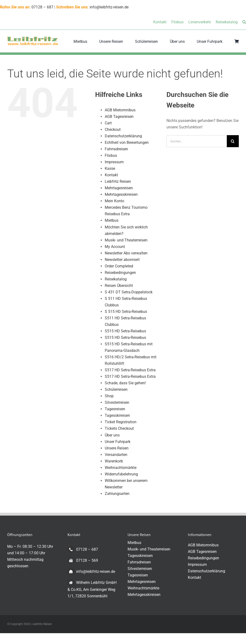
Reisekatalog (116, 279)
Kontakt (111, 175)
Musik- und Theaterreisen (126, 240)
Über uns (112, 435)
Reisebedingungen (120, 273)
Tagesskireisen (117, 415)
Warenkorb (114, 461)
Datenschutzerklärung (123, 136)
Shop (109, 396)
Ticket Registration (121, 422)
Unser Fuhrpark (118, 442)
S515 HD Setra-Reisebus (125, 331)
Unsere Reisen (117, 448)
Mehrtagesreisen (119, 188)
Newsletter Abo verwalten (126, 253)
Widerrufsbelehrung (121, 474)
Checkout (113, 129)
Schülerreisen (116, 389)
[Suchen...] (197, 141)
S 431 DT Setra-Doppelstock (129, 292)
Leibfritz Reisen (118, 181)
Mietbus (112, 220)
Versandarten (116, 455)
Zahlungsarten (117, 494)
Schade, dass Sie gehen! (125, 383)
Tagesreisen (115, 409)
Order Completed (119, 266)
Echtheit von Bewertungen (127, 142)
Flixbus (111, 155)
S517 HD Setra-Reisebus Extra (130, 370)
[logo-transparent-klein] (33, 38)
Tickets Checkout (119, 428)
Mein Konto (114, 201)
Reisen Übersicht (119, 286)
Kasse (110, 168)
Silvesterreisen (117, 402)
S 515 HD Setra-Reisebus (126, 312)
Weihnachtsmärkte (121, 468)
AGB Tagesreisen (119, 117)
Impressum (114, 162)
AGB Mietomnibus (120, 110)
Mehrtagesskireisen (121, 194)
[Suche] (233, 141)
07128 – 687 (42, 7)
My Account (115, 247)
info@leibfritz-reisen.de (109, 7)
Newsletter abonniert (122, 260)
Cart (108, 123)
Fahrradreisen (116, 149)
